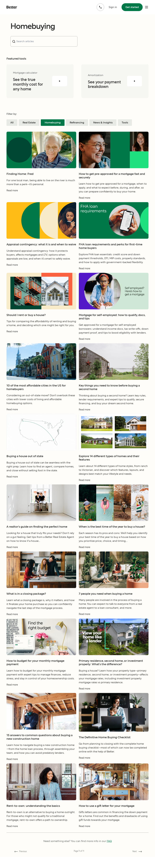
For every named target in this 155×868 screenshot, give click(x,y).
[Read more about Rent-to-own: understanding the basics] (41, 831)
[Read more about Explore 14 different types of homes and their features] (114, 485)
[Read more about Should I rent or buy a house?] (41, 336)
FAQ (109, 841)
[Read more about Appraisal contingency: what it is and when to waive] (41, 269)
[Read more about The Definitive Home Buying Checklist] (114, 762)
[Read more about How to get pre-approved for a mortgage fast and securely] (114, 202)
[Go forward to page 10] (137, 852)
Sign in (113, 7)
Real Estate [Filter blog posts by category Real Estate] (29, 123)
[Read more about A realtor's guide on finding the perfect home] (41, 552)
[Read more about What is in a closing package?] (41, 619)
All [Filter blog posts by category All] (12, 123)
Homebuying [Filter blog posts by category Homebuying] (53, 123)
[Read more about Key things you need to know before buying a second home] (114, 414)
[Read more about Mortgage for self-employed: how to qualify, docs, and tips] (114, 343)
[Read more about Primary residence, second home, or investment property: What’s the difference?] (114, 693)
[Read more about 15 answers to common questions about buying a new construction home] (41, 764)
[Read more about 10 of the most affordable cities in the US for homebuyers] (41, 414)
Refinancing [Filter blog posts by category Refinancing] (77, 123)
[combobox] (44, 41)
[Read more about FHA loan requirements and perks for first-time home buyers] (114, 273)
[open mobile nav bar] (147, 7)
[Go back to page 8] (20, 852)
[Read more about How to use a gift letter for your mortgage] (114, 831)
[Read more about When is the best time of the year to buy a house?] (114, 552)
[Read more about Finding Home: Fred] (41, 195)
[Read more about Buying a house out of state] (41, 481)
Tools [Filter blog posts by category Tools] (125, 123)
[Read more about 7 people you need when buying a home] (114, 619)
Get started (132, 7)
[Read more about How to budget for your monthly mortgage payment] (41, 689)
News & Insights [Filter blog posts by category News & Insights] (103, 123)
